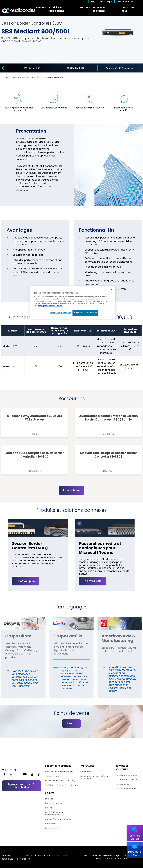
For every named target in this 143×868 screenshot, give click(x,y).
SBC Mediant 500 (76, 68)
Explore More (71, 490)
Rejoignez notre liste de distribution (22, 786)
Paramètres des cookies (60, 313)
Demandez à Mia (135, 854)
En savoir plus (26, 591)
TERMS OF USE (8, 859)
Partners (85, 7)
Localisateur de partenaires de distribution (94, 777)
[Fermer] (112, 290)
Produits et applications (57, 9)
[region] (72, 303)
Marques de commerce (56, 828)
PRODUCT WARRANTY (25, 855)
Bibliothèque (106, 2)
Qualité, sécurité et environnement (54, 814)
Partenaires (86, 772)
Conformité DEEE (53, 824)
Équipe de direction (54, 803)
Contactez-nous (125, 2)
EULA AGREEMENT (44, 855)
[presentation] (2, 68)
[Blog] (39, 775)
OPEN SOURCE (7, 855)
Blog (93, 2)
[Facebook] (11, 775)
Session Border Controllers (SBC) (60, 781)
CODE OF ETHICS (23, 859)
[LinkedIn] (18, 775)
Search (71, 733)
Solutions (41, 7)
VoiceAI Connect (53, 776)
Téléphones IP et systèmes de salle (61, 785)
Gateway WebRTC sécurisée (119, 68)
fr (85, 2)
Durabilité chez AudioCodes (58, 819)
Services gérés (122, 784)
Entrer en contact (135, 837)
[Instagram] (32, 775)
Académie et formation (126, 780)
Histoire (49, 808)
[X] (4, 775)
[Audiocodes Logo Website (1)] (19, 11)
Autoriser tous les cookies (85, 313)
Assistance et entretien (126, 789)
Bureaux (49, 799)
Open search (140, 2)
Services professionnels (126, 775)
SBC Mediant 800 (32, 68)
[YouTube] (25, 775)
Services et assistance (99, 9)
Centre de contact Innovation (59, 772)
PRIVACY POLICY (61, 855)
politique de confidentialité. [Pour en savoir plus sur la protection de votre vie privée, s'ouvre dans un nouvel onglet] (50, 306)
